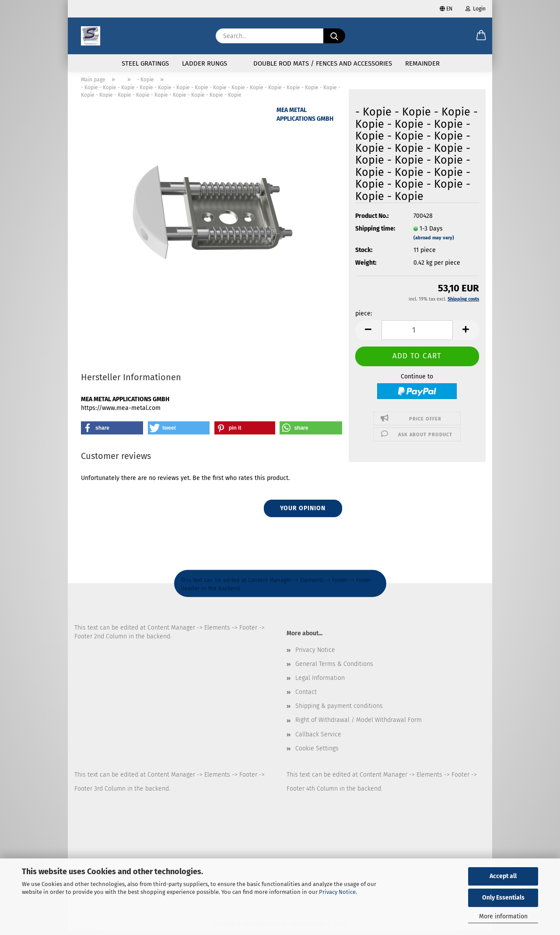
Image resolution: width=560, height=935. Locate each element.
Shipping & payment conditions (339, 711)
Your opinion (303, 513)
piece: (364, 319)
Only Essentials (503, 898)
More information (503, 916)
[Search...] (334, 36)
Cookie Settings (317, 754)
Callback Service (318, 739)
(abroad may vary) (434, 243)
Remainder (422, 63)
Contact (306, 697)
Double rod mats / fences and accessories (323, 63)
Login (476, 9)
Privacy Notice (337, 892)
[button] (481, 36)
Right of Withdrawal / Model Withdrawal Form (359, 725)
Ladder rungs (205, 63)
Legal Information (320, 683)
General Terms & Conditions (334, 669)
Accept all (503, 876)
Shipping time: (375, 234)
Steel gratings (145, 63)
